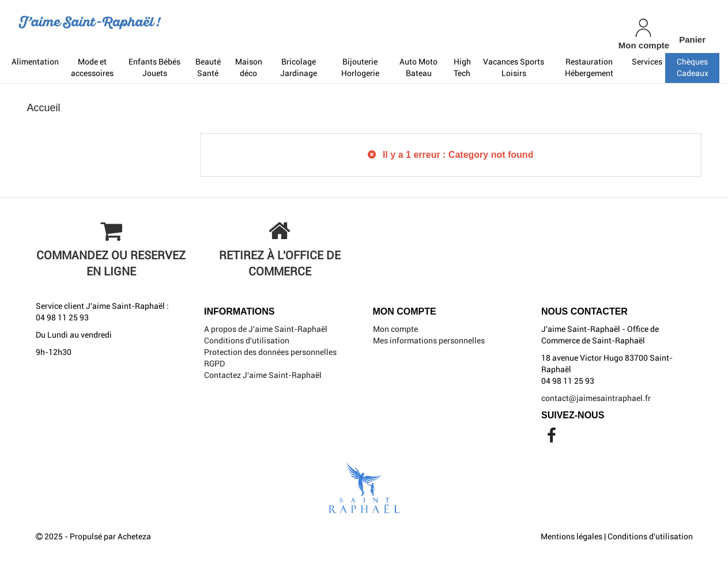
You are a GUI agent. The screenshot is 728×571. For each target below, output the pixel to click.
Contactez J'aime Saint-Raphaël (263, 375)
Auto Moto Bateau (418, 67)
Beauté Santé (208, 67)
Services (647, 62)
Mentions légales (572, 536)
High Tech (462, 67)
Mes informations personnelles (429, 341)
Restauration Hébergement (589, 67)
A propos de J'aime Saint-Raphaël (266, 329)
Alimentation (35, 62)
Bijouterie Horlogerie (360, 67)
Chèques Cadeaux (693, 67)
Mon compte (395, 329)
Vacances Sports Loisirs (514, 67)
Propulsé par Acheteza (110, 536)
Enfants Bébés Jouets (154, 67)
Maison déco (249, 67)
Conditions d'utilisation (247, 341)
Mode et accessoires (92, 67)
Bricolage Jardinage (299, 67)
